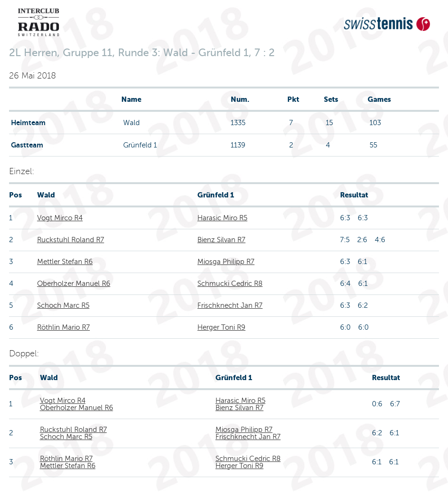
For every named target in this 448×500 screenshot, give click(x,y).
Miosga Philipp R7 (226, 262)
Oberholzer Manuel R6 (74, 284)
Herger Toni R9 (221, 327)
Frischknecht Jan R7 (230, 305)
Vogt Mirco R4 (60, 218)
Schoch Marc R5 (63, 305)
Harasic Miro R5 (222, 218)
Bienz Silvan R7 (221, 240)
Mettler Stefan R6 (65, 262)
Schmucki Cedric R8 (230, 284)
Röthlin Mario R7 (63, 327)
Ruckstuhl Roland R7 (71, 240)
